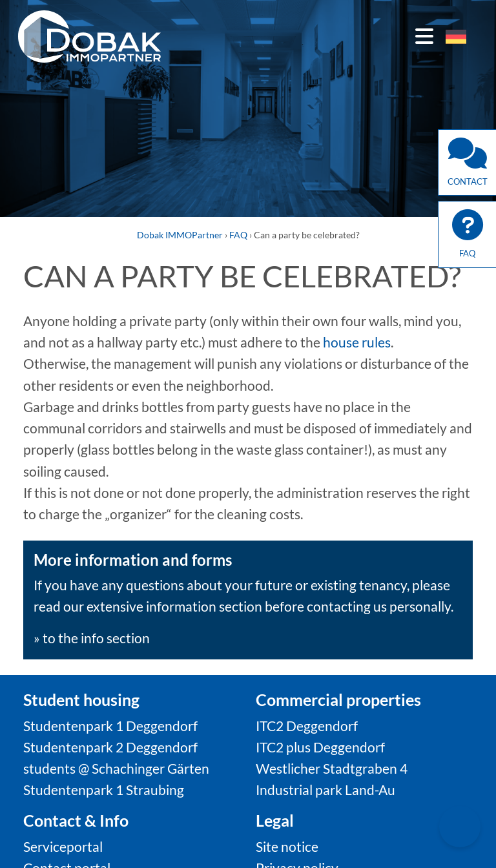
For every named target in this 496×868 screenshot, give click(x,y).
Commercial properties (338, 699)
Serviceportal (63, 846)
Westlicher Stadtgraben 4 (332, 768)
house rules (357, 342)
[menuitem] (456, 37)
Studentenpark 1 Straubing (104, 790)
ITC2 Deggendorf (307, 726)
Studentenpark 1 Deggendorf (110, 726)
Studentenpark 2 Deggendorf (110, 747)
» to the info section (92, 638)
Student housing (81, 699)
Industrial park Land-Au (325, 790)
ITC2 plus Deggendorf (320, 747)
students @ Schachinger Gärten (116, 768)
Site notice (287, 846)
